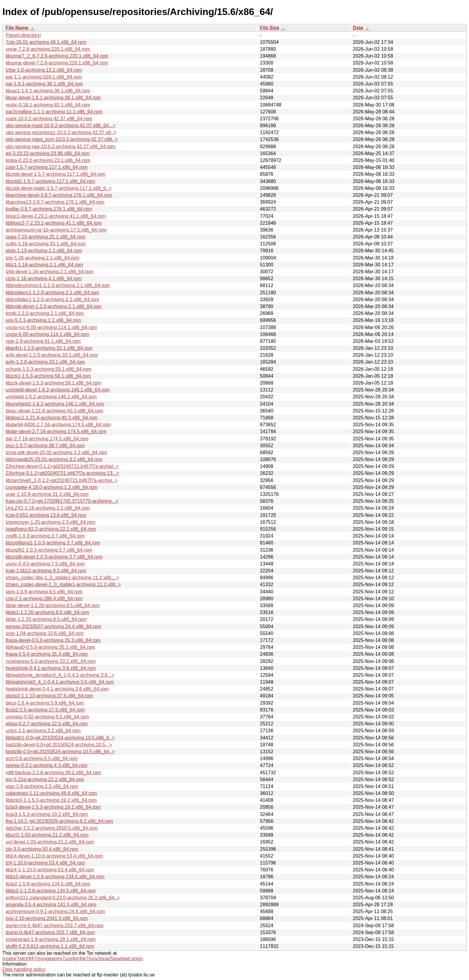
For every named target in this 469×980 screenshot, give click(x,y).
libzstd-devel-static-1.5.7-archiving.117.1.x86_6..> (59, 188)
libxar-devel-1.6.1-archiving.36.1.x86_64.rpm (53, 98)
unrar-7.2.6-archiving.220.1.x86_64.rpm (48, 49)
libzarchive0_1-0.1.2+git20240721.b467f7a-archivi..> (62, 480)
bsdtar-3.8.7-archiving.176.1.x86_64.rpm (49, 209)
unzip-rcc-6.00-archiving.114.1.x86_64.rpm (51, 327)
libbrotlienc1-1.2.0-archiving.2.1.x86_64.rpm (52, 293)
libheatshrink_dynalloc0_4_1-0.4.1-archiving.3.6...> (60, 675)
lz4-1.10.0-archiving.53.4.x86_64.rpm (45, 863)
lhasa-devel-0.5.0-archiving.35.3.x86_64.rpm (53, 640)
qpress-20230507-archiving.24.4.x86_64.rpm (53, 626)
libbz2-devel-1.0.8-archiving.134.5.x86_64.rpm (55, 877)
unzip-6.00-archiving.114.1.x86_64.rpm (47, 334)
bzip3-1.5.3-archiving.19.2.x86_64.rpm (47, 814)
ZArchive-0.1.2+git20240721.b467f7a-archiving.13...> (62, 473)
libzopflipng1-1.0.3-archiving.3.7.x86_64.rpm (53, 543)
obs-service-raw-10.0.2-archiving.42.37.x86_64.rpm (61, 147)
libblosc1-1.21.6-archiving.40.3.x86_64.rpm (52, 418)
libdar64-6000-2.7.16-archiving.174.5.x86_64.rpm (58, 425)
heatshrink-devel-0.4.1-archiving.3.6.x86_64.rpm (57, 689)
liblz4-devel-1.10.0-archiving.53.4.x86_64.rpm (54, 856)
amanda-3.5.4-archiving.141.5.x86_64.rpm (51, 905)
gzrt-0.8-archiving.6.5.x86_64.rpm (42, 758)
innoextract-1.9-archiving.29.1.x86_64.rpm (51, 939)
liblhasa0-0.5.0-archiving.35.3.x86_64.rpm (50, 647)
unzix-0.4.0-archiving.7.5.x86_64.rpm (45, 564)
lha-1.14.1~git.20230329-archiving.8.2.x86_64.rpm (59, 821)
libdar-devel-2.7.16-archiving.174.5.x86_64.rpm (56, 432)
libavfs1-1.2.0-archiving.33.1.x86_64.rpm (49, 348)
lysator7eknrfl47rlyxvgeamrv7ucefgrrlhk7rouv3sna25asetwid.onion (73, 959)
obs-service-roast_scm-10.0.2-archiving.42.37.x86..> (62, 139)
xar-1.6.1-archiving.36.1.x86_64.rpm (44, 84)
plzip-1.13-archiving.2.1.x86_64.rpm (44, 251)
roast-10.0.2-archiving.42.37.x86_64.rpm (49, 119)
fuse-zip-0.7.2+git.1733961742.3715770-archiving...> (62, 501)
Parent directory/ (23, 35)
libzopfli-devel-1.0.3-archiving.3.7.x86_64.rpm (54, 557)
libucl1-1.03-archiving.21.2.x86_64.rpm (47, 835)
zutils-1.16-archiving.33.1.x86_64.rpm (46, 244)
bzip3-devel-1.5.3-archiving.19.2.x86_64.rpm (53, 807)
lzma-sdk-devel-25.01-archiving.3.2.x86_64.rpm (56, 453)
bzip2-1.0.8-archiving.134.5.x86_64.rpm (48, 884)
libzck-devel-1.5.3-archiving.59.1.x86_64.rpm (53, 383)
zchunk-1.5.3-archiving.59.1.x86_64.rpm (49, 369)
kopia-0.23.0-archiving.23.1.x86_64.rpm (48, 160)
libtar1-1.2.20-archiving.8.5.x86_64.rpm (47, 612)
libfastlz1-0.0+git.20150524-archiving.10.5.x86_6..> (60, 738)
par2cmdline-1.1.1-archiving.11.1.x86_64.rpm (54, 112)
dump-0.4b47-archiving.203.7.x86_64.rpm (50, 932)
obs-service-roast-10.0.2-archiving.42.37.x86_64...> (61, 126)
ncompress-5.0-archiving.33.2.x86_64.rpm (51, 661)
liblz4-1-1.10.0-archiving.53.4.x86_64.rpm (50, 870)
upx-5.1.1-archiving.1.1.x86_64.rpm (44, 320)
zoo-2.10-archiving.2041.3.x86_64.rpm (47, 918)
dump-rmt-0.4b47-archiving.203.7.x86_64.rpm (55, 926)
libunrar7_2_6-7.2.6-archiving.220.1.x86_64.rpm (57, 56)
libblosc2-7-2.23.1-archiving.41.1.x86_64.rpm (54, 223)
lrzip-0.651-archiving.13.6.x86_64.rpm (46, 515)
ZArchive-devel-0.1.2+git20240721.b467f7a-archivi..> (62, 466)
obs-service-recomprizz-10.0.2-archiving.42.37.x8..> (61, 132)
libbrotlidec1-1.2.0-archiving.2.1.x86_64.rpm (52, 300)
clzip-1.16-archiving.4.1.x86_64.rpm (44, 279)
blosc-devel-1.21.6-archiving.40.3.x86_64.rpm (54, 411)
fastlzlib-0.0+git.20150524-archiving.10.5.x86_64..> (60, 752)
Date (358, 28)
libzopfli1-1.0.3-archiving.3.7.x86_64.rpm (49, 550)
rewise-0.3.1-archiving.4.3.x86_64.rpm (47, 765)
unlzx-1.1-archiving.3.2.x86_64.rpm (43, 731)
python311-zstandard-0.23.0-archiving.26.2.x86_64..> (63, 898)
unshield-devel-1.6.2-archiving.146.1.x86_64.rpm (58, 390)
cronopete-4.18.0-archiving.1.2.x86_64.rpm (52, 487)
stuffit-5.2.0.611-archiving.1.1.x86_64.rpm (50, 946)
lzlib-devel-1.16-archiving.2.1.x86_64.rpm (50, 272)
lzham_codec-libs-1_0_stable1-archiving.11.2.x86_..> (62, 578)
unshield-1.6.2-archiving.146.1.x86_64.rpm (51, 397)
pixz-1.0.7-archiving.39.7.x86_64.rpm (45, 446)
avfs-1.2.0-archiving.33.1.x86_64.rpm (45, 362)
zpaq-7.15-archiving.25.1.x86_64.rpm (45, 237)
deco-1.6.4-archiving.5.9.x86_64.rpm (45, 703)
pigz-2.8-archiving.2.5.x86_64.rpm (42, 786)
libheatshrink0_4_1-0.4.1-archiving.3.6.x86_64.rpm (60, 682)
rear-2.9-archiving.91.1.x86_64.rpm (43, 341)
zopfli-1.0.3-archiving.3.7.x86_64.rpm (45, 536)
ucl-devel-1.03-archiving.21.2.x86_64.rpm (50, 842)
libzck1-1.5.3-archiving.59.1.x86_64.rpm (48, 376)
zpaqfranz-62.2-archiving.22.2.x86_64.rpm (51, 529)
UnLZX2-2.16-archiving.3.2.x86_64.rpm (48, 508)
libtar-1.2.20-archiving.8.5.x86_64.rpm (46, 619)
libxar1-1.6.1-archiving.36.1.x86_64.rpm (48, 91)
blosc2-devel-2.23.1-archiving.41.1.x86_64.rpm (56, 216)
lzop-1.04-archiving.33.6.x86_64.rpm (45, 633)
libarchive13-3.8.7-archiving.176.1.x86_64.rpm (55, 202)
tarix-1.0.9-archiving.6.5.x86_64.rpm (44, 592)
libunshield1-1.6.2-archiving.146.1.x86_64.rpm (55, 404)
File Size (269, 28)
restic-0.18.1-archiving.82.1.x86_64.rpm (48, 105)
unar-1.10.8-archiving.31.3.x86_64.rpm (47, 494)
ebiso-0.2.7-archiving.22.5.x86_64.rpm (47, 724)
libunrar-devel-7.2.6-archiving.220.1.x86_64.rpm (57, 63)
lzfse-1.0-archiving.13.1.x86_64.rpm (44, 70)
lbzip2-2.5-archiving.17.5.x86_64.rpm (45, 710)
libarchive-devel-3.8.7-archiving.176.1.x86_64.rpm (59, 195)
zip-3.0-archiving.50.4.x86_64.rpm (42, 849)
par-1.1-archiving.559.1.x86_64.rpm (44, 77)
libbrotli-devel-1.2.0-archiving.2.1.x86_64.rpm (54, 306)
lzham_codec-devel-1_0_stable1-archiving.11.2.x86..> (63, 584)
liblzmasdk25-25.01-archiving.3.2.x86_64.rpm (54, 459)
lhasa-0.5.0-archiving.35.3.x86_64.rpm (47, 654)
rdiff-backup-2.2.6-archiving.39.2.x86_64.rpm (53, 773)
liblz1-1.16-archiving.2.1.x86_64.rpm (44, 265)
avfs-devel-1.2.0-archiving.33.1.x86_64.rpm (52, 355)
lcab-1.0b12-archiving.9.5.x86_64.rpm (46, 571)
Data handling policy (24, 969)
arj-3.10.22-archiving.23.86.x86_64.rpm (48, 153)
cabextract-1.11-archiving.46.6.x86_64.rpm (51, 793)
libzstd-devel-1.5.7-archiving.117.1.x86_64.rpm (56, 174)
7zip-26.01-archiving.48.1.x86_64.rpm (46, 42)
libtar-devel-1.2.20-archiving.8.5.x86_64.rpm (53, 605)
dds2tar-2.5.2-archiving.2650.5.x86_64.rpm (52, 828)
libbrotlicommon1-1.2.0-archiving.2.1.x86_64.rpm (58, 285)
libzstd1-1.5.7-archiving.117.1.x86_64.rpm (50, 181)
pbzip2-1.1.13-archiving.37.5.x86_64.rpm (49, 696)
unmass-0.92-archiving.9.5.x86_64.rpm (47, 717)
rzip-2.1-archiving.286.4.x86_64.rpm (44, 599)
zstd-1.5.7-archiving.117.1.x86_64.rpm (47, 167)
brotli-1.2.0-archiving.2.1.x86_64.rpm (45, 313)
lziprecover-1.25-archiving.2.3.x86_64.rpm (51, 522)
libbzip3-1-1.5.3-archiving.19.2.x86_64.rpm (51, 800)
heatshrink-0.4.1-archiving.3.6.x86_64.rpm (51, 668)
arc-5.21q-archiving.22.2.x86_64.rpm (45, 779)
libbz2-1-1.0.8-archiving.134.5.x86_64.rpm (51, 891)
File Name (17, 28)
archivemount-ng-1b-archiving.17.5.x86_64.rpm (56, 230)
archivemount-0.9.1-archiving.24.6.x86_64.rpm (55, 911)
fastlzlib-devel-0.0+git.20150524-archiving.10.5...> (59, 745)
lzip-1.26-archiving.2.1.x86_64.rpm (42, 258)
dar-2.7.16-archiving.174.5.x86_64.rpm (47, 439)
